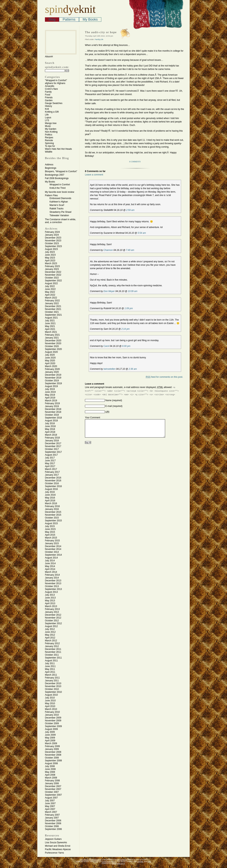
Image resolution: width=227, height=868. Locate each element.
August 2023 (51, 249)
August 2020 (51, 352)
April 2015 (50, 535)
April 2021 (50, 329)
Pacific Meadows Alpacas (58, 849)
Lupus (48, 118)
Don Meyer (109, 291)
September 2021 (53, 315)
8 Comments (135, 162)
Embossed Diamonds (60, 198)
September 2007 (53, 795)
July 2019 (50, 389)
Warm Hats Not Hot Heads (58, 149)
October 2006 (52, 826)
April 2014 (50, 569)
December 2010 (53, 683)
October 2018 (52, 415)
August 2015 (51, 523)
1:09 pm (129, 308)
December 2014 (53, 546)
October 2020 (52, 346)
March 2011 (51, 675)
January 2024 (52, 235)
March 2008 (51, 778)
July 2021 (50, 321)
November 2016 (53, 481)
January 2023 (52, 269)
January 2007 (52, 818)
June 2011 (50, 666)
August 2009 (51, 729)
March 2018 (51, 435)
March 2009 (51, 743)
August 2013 (51, 592)
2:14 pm (125, 329)
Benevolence (123, 860)
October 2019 (52, 381)
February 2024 (52, 232)
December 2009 (53, 718)
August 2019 (51, 386)
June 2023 (50, 255)
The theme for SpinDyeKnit (91, 860)
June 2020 (50, 358)
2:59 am (130, 210)
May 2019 (50, 395)
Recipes (49, 138)
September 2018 (53, 418)
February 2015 (52, 541)
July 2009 (50, 732)
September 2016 (53, 486)
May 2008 (50, 772)
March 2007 (51, 812)
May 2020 (50, 361)
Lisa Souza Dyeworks (56, 842)
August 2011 (51, 661)
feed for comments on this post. (164, 377)
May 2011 (50, 669)
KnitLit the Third (58, 188)
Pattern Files (51, 195)
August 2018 (51, 421)
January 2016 (52, 509)
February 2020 (52, 369)
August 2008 (51, 763)
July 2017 (50, 458)
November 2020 (53, 343)
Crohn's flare (51, 89)
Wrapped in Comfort (60, 185)
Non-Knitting (51, 132)
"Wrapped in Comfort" (56, 80)
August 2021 (51, 318)
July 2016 (50, 492)
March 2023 (51, 263)
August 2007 (51, 798)
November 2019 (53, 378)
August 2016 (51, 489)
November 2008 (53, 755)
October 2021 (52, 312)
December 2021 (53, 306)
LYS (47, 120)
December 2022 (53, 272)
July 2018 (50, 423)
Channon (108, 250)
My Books (90, 19)
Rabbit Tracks (56, 209)
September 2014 (53, 555)
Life (47, 115)
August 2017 (51, 455)
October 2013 (52, 586)
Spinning (49, 143)
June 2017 (50, 461)
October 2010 (52, 689)
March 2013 (51, 606)
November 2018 (53, 412)
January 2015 (52, 543)
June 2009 (50, 735)
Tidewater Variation (59, 215)
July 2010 (50, 698)
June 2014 (50, 563)
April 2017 (50, 466)
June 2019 (50, 392)
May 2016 (50, 498)
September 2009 (53, 726)
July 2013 (50, 595)
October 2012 (52, 621)
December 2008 (53, 752)
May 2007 (50, 806)
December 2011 (53, 649)
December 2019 (53, 375)
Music (48, 126)
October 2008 (52, 758)
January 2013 (52, 612)
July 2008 (50, 766)
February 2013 (52, 609)
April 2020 (50, 363)
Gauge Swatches (54, 103)
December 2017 (53, 443)
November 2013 (53, 583)
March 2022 (51, 298)
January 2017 (52, 475)
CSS (149, 862)
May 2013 (50, 601)
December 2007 (53, 786)
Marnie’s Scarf (57, 205)
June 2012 (50, 632)
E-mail (109, 406)
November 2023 (53, 241)
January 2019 (52, 406)
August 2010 (51, 695)
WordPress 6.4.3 (118, 863)
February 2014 (52, 575)
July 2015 (50, 526)
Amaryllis (50, 86)
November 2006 (53, 823)
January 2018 (52, 441)
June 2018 (50, 426)
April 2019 (50, 398)
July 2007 (50, 801)
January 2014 (52, 578)
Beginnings (51, 168)
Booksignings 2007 (55, 175)
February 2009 (52, 746)
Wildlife (49, 152)
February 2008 (52, 781)
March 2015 (51, 538)
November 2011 (53, 652)
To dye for (50, 146)
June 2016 (50, 495)
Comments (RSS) (109, 862)
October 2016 (52, 483)
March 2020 (51, 366)
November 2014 (53, 549)
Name (108, 400)
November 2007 (53, 789)
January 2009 (52, 749)
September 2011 (53, 658)
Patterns (69, 19)
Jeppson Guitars (53, 839)
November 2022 (53, 275)
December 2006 (53, 821)
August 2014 (51, 558)
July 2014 (50, 561)
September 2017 (53, 452)
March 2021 (51, 332)
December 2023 (53, 238)
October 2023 (52, 243)
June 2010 (50, 701)
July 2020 (50, 355)
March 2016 (51, 503)
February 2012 (52, 643)
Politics (49, 135)
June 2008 (50, 769)
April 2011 (50, 672)
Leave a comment (94, 175)
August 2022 (51, 283)
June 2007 (50, 803)
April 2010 (50, 706)
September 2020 (53, 349)
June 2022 (50, 289)
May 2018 (50, 429)
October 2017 (52, 449)
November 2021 (53, 309)
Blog (52, 19)
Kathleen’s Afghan (59, 202)
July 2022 (50, 286)
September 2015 (53, 521)
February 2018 (52, 438)
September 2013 (53, 589)
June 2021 (50, 323)
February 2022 (52, 301)
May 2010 (50, 703)
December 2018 (53, 409)
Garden (49, 100)
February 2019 (52, 403)
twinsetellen (110, 369)
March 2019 (51, 401)
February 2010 (52, 712)
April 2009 (50, 741)
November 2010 (53, 686)
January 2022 (52, 303)
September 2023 (53, 246)
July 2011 (50, 663)
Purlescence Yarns (54, 853)
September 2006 (53, 829)
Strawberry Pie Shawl (60, 212)
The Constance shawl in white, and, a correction (60, 221)
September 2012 (53, 623)
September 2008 (53, 761)
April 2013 (50, 603)
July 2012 (50, 629)
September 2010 (53, 692)
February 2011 (52, 678)
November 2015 (53, 515)
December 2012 (53, 615)
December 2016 (53, 478)
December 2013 (53, 581)
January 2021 (52, 338)
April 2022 (50, 295)
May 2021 (50, 326)
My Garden (51, 129)
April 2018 (50, 432)
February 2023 (52, 266)
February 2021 (52, 335)
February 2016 (52, 506)
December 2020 (53, 341)
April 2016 (50, 501)
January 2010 (52, 715)
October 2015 (52, 518)
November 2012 (53, 618)
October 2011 (52, 655)
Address (49, 165)
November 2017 (53, 446)
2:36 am (133, 369)
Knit (47, 109)
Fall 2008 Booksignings (57, 178)
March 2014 (51, 572)
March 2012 (51, 641)
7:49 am (130, 250)
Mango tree (51, 123)
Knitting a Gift (52, 112)
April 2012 (50, 638)
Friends (49, 98)
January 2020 (52, 372)
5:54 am (142, 233)
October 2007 (52, 792)
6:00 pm (126, 346)
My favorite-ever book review (60, 192)
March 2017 (51, 469)
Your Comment (93, 418)
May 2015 (50, 532)
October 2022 (52, 278)
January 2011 (52, 681)
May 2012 (50, 635)
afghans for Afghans (55, 83)
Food (48, 95)
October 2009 (52, 723)
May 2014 (50, 566)
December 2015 (53, 512)
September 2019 (53, 383)
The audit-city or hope (101, 32)
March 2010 (51, 709)
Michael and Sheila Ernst (58, 846)
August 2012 (51, 626)
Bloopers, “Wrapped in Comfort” (61, 171)
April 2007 (50, 809)
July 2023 (50, 252)
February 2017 (52, 472)
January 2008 (52, 783)
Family (48, 92)
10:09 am (133, 291)
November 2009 (53, 721)
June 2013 (50, 598)
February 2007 (52, 815)
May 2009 (50, 738)
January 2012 (52, 646)
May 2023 (50, 258)
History (48, 106)
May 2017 (50, 463)
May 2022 (50, 292)
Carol (106, 346)
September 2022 (53, 281)
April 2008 (50, 775)
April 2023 (50, 261)
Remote (49, 140)
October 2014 (52, 552)
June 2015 (50, 529)
